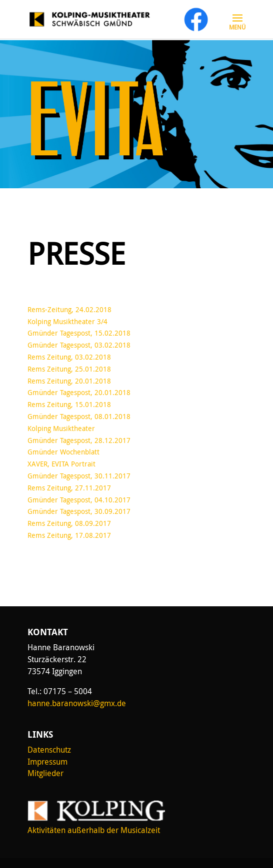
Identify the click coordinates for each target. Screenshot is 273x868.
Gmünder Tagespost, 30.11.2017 (79, 476)
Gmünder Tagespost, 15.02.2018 (79, 333)
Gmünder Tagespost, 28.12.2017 (79, 440)
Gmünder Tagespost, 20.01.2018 (79, 392)
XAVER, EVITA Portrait (61, 464)
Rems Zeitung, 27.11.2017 (69, 488)
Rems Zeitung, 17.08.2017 (69, 535)
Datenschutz (49, 750)
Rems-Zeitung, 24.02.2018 (69, 309)
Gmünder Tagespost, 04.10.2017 (79, 500)
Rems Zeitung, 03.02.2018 (69, 357)
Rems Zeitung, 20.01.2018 (69, 381)
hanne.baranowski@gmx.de (77, 703)
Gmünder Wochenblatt (63, 452)
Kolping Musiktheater (61, 428)
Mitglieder (45, 773)
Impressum (47, 762)
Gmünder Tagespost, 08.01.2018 (79, 416)
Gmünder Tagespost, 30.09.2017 (79, 511)
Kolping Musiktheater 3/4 (67, 321)
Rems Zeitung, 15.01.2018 (69, 404)
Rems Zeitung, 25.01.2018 (69, 369)
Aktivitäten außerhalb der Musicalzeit (94, 830)
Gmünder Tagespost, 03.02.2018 (79, 345)
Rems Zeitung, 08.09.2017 (69, 523)
